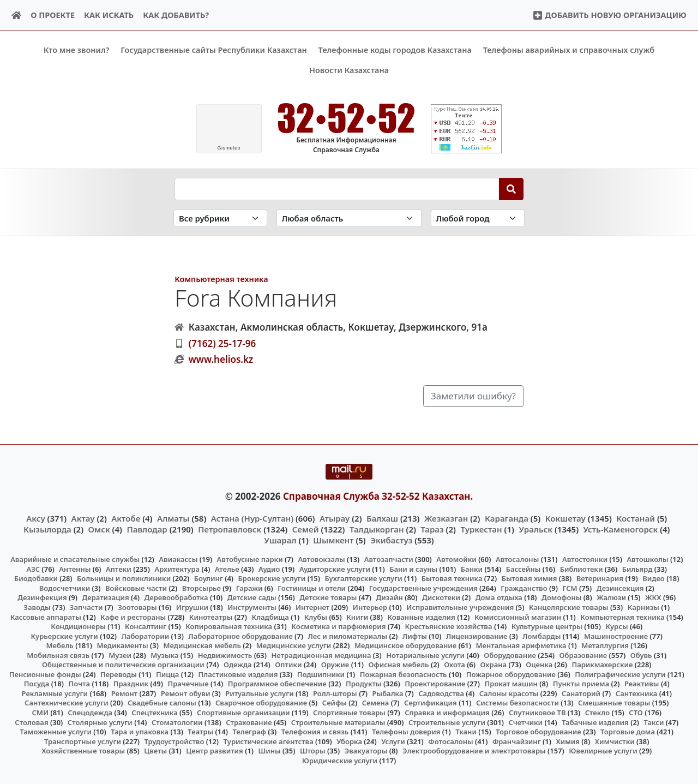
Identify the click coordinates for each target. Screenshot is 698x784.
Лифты (415, 636)
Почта (79, 684)
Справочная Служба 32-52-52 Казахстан (377, 496)
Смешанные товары (614, 703)
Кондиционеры (78, 626)
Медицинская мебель (202, 645)
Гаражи (249, 588)
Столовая (31, 722)
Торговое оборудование (538, 732)
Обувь (641, 655)
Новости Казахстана (349, 70)
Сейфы (335, 703)
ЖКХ (653, 597)
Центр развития (214, 751)
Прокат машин (511, 684)
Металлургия (605, 645)
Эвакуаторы (366, 751)
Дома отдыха (499, 597)
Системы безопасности (518, 703)
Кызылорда (47, 529)
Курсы (616, 626)
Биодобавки (36, 578)
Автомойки (456, 559)
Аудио (269, 568)
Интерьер (370, 607)
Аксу (35, 518)
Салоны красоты (509, 693)
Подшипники (321, 674)
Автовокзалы (321, 559)
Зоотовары (137, 607)
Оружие (335, 665)
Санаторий (581, 693)
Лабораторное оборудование (240, 636)
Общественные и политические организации (123, 665)
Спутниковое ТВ (537, 713)
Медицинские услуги (294, 645)
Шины (270, 751)
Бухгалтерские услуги (363, 578)
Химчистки (615, 741)
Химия (568, 741)
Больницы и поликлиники (124, 578)
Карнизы (643, 607)
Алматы (173, 518)
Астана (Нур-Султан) (252, 518)
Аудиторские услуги (335, 568)
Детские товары (328, 597)
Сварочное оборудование (261, 703)
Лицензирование (477, 636)
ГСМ (570, 588)
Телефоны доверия (406, 732)
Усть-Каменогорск (621, 529)
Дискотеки (441, 597)
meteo (229, 148)
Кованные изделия (421, 617)
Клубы (316, 617)
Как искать (109, 15)
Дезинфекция (42, 597)
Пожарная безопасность (404, 674)
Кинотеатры (211, 617)
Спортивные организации (243, 713)
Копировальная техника (229, 626)
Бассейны (523, 568)
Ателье (227, 568)
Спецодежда (90, 713)
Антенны (75, 568)
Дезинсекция (620, 588)
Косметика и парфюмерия (338, 626)
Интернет (312, 607)
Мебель (59, 645)
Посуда (37, 684)
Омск (99, 529)
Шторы (313, 751)
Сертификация (431, 703)
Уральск (535, 529)
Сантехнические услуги (67, 703)
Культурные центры (547, 626)
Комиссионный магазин (518, 617)
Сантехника (637, 693)
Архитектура (177, 568)
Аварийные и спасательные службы (75, 559)
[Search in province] (349, 218)
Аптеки (119, 568)
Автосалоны (517, 559)
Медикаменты (122, 645)
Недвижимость (225, 655)
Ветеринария (600, 578)
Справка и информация (447, 713)
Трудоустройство (174, 741)
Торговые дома (628, 732)
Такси (654, 722)
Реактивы (642, 684)
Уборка (349, 741)
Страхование (249, 722)
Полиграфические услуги (620, 674)
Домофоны (561, 597)
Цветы (155, 751)
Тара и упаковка (140, 732)
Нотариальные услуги (425, 655)
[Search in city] (478, 218)
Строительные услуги (447, 722)
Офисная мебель (398, 665)
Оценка (539, 665)
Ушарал (280, 540)
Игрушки (192, 607)
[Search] (511, 189)
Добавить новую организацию (609, 15)
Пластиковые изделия (238, 674)
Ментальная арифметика (521, 645)
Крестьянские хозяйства (449, 626)
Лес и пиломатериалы (347, 636)
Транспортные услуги (83, 741)
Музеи (120, 655)
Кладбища (270, 617)
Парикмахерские (602, 665)
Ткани (466, 732)
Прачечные (188, 684)
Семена (376, 703)
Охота (454, 665)
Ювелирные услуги (603, 751)
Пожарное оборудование (511, 674)
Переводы (119, 674)
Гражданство (524, 588)
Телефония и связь (315, 732)
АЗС (33, 568)
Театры (200, 732)
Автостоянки (585, 559)
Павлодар (147, 529)
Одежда (238, 665)
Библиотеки (582, 568)
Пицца (167, 674)
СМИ (41, 713)
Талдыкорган (377, 529)
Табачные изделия (595, 722)
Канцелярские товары (569, 607)
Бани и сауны (413, 568)
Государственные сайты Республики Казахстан (214, 50)
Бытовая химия (529, 578)
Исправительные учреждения (460, 607)
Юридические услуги (340, 760)
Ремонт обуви (186, 693)
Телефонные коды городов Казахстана (395, 50)
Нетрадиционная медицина (321, 655)
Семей (306, 529)
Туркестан (481, 529)
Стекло (598, 713)
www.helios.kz (221, 359)
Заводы (37, 607)
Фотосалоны (450, 741)
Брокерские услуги (272, 578)
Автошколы (647, 559)
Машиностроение (616, 636)
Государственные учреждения (423, 588)
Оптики (288, 665)
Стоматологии (177, 722)
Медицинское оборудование (405, 645)
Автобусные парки (250, 559)
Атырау (335, 518)
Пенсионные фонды (45, 674)
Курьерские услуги (65, 636)
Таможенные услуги (56, 732)
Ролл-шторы (335, 693)
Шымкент (333, 540)
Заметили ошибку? (473, 396)
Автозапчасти (389, 559)
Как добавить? (176, 15)
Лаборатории (145, 636)
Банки (472, 568)
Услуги (393, 741)
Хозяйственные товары (83, 751)
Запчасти (86, 607)
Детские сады (252, 597)
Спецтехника (154, 713)
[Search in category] (220, 218)
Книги (357, 617)
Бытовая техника (452, 578)
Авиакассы (178, 559)
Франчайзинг (517, 741)
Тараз (432, 529)
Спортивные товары (349, 713)
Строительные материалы (338, 722)
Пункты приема (581, 684)
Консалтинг (146, 626)
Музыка (164, 655)
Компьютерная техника (221, 279)
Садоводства (441, 693)
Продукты (364, 684)
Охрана (494, 665)
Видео (654, 578)
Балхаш (382, 518)
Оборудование (510, 655)
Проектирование (435, 684)
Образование (583, 655)
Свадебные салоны (162, 703)
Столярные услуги (100, 722)
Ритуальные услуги (259, 693)
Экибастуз (391, 540)
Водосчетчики (65, 588)
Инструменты (252, 607)
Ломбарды (541, 636)
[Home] (17, 16)
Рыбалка (388, 693)
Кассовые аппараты (46, 617)
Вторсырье (201, 588)
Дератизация (105, 597)
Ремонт (125, 693)
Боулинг (209, 578)
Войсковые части (136, 588)
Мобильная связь (58, 655)
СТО (636, 713)
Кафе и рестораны (133, 617)
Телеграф (249, 732)
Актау (83, 518)
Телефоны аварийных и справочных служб (569, 50)
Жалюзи (611, 597)
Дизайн (390, 597)
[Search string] (337, 189)
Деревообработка (176, 597)
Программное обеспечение (277, 684)
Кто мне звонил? (77, 50)
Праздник (131, 684)
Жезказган (446, 518)
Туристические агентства (269, 741)
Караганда (507, 518)
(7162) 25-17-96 (222, 343)
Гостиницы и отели (312, 588)
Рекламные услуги (55, 693)
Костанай (636, 518)
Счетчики (526, 722)
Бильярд (637, 568)
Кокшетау (565, 518)
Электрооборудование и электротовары (474, 751)
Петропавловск (230, 529)
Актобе (126, 518)
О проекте (53, 15)
